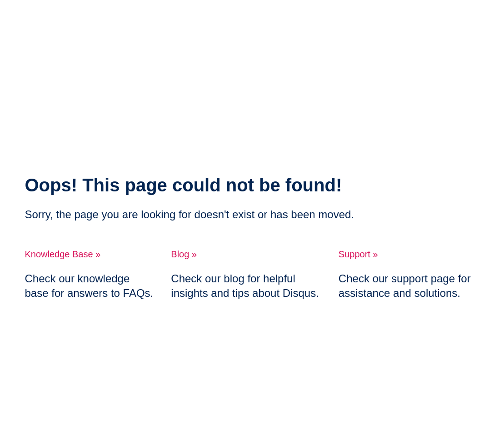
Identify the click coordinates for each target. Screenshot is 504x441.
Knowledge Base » (63, 254)
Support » (358, 254)
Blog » (184, 254)
